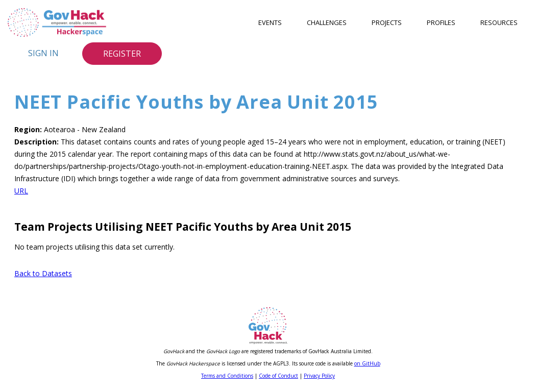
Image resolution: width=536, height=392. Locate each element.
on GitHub (367, 363)
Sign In (43, 53)
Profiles (441, 22)
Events (270, 22)
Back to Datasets (43, 273)
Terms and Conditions (227, 376)
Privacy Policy (319, 376)
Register (122, 54)
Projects (387, 22)
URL (21, 191)
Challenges (327, 22)
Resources (499, 22)
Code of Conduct (278, 376)
